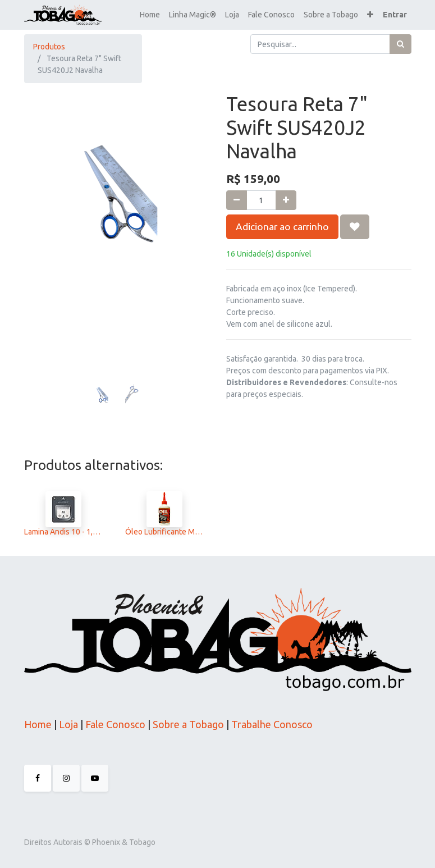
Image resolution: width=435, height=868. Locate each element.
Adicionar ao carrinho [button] (282, 227)
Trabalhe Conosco (272, 724)
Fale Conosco (114, 724)
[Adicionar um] (286, 200)
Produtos (49, 47)
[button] (370, 15)
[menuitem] (150, 15)
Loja (67, 724)
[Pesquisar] (400, 44)
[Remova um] (237, 200)
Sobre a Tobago (188, 724)
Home (38, 724)
